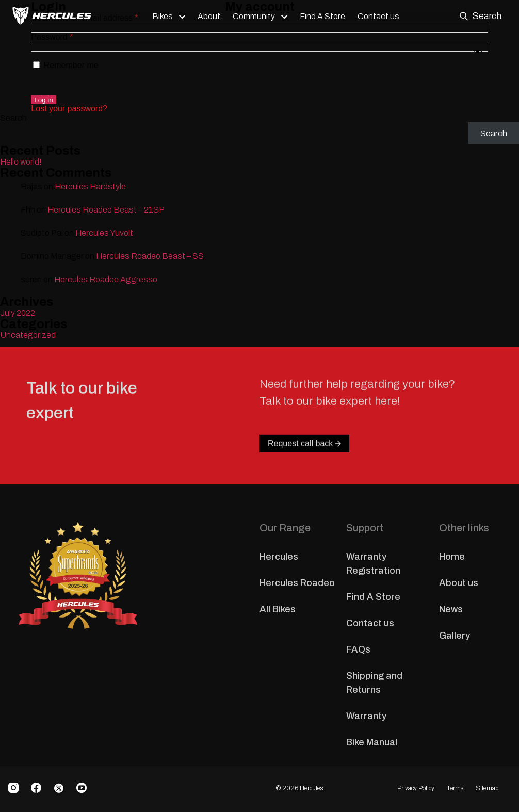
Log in (43, 100)
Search (13, 118)
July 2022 (18, 313)
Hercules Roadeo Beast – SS (150, 256)
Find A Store (325, 17)
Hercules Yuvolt (104, 233)
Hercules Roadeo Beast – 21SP (106, 210)
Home (452, 557)
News (451, 609)
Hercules (279, 557)
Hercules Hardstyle (90, 186)
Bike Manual (372, 742)
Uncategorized (28, 335)
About (212, 17)
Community (256, 17)
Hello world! (21, 162)
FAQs (358, 649)
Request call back (304, 466)
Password (52, 37)
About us (459, 583)
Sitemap (487, 788)
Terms (455, 788)
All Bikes (278, 609)
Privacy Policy (416, 788)
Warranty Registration (373, 564)
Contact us (381, 17)
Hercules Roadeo (297, 583)
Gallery (455, 636)
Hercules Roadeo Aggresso (106, 279)
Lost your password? (69, 109)
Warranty (366, 716)
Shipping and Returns (374, 683)
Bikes (165, 17)
